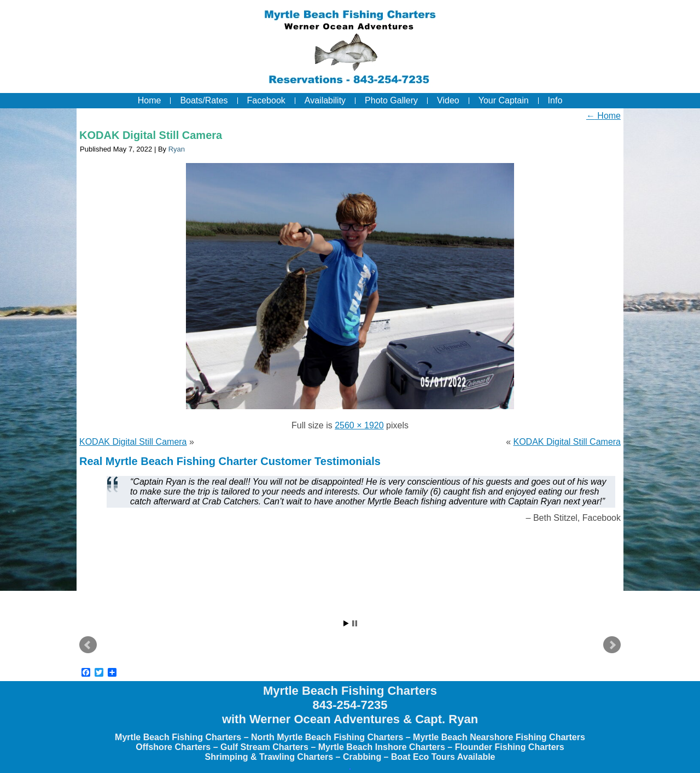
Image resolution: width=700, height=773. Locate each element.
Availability (325, 100)
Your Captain (504, 100)
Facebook (266, 100)
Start (346, 623)
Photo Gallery (391, 100)
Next (612, 645)
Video (448, 100)
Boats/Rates (204, 100)
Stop (355, 623)
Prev (88, 645)
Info (555, 100)
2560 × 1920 (359, 425)
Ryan (177, 149)
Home (150, 100)
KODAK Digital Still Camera (151, 135)
